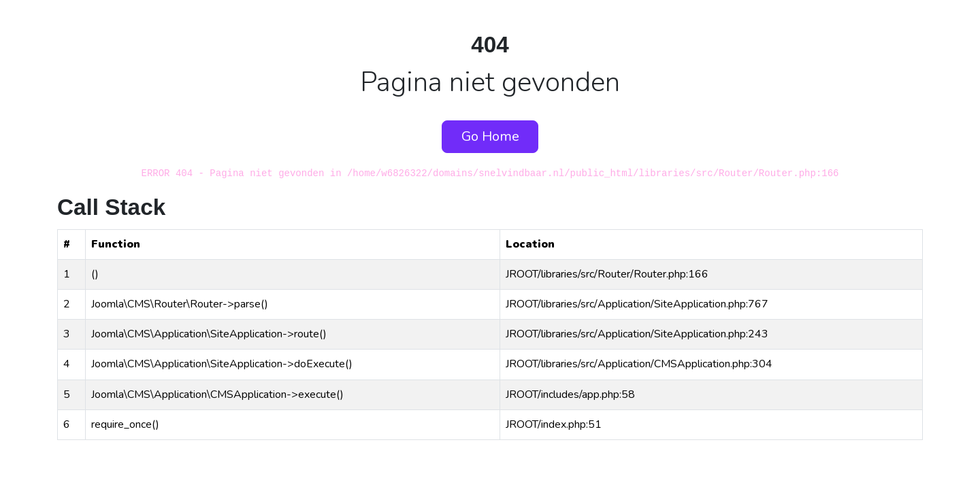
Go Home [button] (490, 136)
